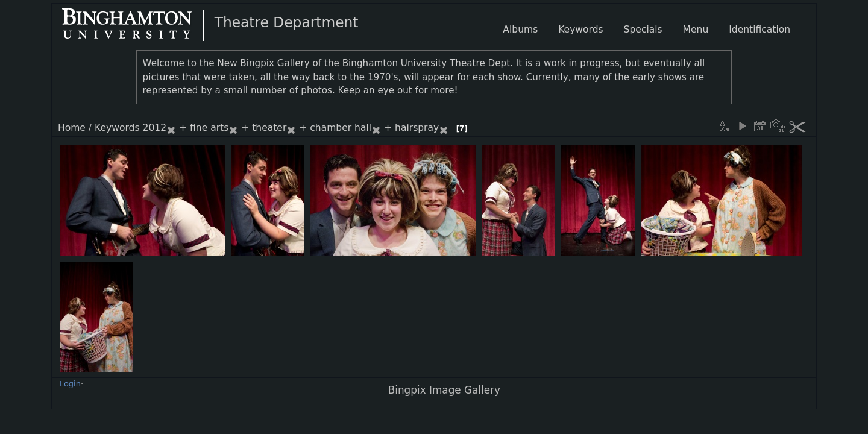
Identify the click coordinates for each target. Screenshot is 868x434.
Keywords (117, 128)
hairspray (417, 128)
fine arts (209, 128)
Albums (520, 30)
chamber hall (341, 128)
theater (269, 128)
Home (72, 128)
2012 (155, 128)
